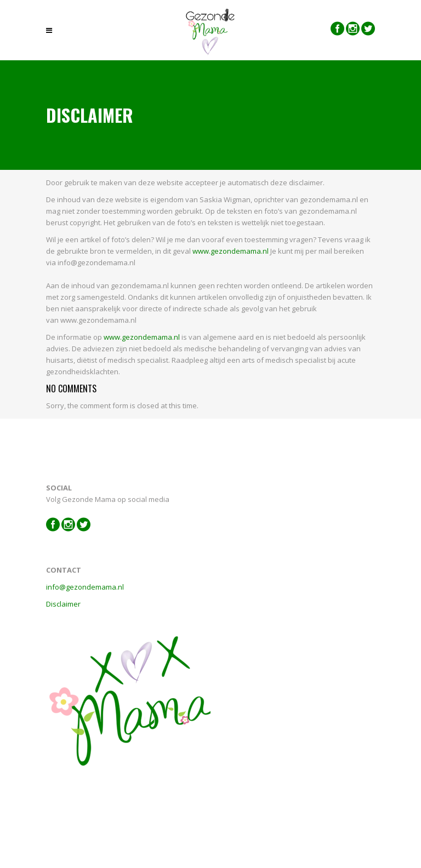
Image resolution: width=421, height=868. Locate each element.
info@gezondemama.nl (85, 587)
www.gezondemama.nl (231, 251)
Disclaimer (63, 604)
